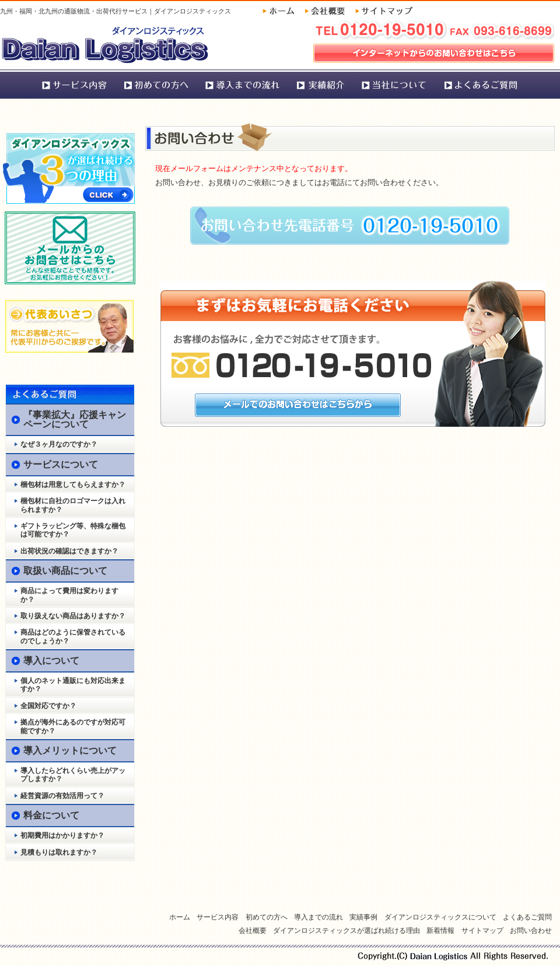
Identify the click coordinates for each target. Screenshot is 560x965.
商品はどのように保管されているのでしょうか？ (73, 636)
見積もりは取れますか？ (59, 852)
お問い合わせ (531, 931)
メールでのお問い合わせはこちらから (298, 405)
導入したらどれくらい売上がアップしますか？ (73, 775)
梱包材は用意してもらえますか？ (73, 485)
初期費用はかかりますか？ (62, 835)
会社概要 (329, 11)
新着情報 (440, 931)
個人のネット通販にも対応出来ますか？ (73, 685)
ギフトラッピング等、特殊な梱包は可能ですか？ (73, 530)
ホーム (283, 11)
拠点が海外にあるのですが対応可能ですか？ (73, 726)
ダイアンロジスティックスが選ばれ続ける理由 (346, 931)
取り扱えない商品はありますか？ (73, 616)
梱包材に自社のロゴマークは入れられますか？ (73, 505)
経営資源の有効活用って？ (62, 796)
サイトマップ (384, 11)
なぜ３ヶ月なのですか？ (59, 444)
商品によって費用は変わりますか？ (69, 595)
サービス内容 (74, 84)
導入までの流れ (243, 84)
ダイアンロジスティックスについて (394, 84)
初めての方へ (156, 84)
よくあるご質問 (482, 84)
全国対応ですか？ (48, 706)
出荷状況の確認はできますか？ (69, 551)
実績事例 (321, 84)
